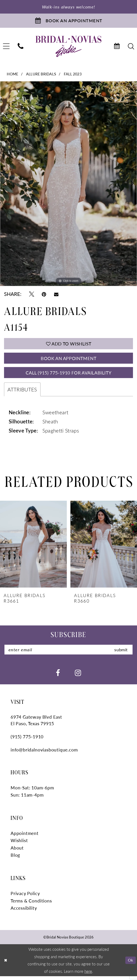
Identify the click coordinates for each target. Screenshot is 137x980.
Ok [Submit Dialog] (130, 964)
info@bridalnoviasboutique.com (44, 754)
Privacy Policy (25, 897)
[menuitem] (21, 48)
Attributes (22, 393)
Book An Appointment (69, 360)
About (17, 852)
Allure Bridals (41, 75)
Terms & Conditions (31, 904)
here (88, 975)
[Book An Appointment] (68, 21)
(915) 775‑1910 (27, 741)
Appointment (25, 837)
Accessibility (24, 912)
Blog (15, 859)
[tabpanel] (68, 185)
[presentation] (33, 547)
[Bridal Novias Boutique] (68, 47)
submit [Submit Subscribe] (120, 653)
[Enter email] (69, 653)
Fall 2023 (73, 75)
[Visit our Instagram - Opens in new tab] (78, 676)
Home (13, 75)
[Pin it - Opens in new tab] (44, 295)
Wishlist (19, 844)
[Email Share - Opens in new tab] (56, 295)
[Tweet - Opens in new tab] (32, 295)
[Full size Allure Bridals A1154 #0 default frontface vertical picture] (68, 185)
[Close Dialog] (6, 964)
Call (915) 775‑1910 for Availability (69, 376)
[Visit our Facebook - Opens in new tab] (58, 676)
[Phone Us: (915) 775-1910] (21, 48)
